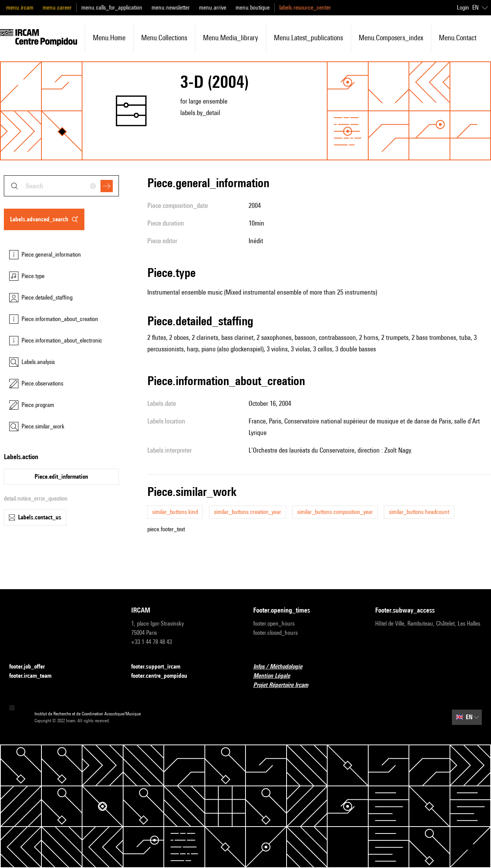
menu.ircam (20, 7)
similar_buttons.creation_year (248, 512)
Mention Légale (276, 676)
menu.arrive (213, 7)
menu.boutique (253, 7)
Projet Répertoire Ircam (285, 685)
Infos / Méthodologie (282, 667)
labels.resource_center (305, 7)
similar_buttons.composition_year (335, 512)
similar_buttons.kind (175, 512)
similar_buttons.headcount (419, 512)
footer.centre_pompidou (164, 676)
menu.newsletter (171, 7)
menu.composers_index (391, 38)
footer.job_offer (32, 667)
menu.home (109, 38)
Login (463, 7)
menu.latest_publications (308, 38)
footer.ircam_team (35, 676)
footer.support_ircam (160, 667)
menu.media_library (231, 38)
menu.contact (458, 38)
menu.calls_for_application (112, 7)
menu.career (57, 7)
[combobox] (61, 186)
